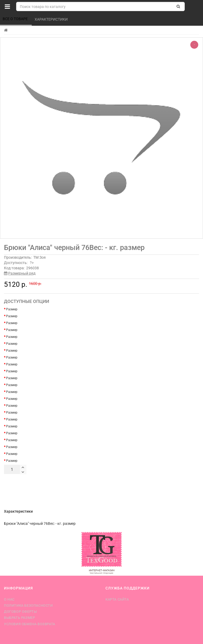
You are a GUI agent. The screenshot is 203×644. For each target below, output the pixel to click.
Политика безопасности (28, 605)
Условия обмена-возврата (30, 624)
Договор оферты (20, 612)
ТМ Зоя (40, 257)
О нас (9, 599)
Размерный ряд (22, 273)
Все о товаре (16, 19)
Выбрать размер (19, 618)
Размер (12, 309)
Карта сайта (117, 599)
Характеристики (52, 19)
